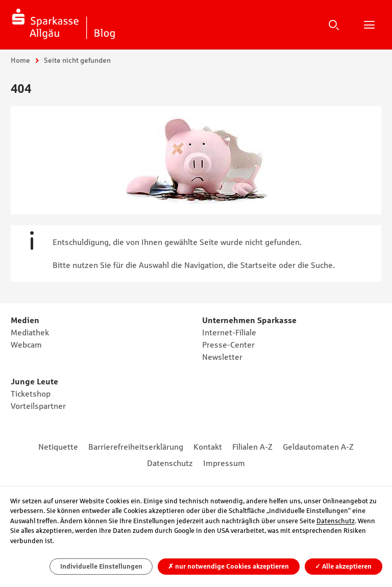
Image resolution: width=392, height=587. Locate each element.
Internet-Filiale (229, 332)
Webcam (26, 345)
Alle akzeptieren (343, 566)
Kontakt (208, 447)
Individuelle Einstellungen (101, 566)
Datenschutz (170, 463)
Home (20, 60)
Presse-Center (228, 345)
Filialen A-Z (252, 447)
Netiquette (58, 447)
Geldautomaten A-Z (318, 447)
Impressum (224, 463)
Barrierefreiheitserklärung (136, 447)
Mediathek (30, 332)
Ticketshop (31, 394)
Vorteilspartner (38, 406)
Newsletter (222, 357)
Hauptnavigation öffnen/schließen (369, 25)
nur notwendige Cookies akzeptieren (228, 566)
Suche (334, 25)
